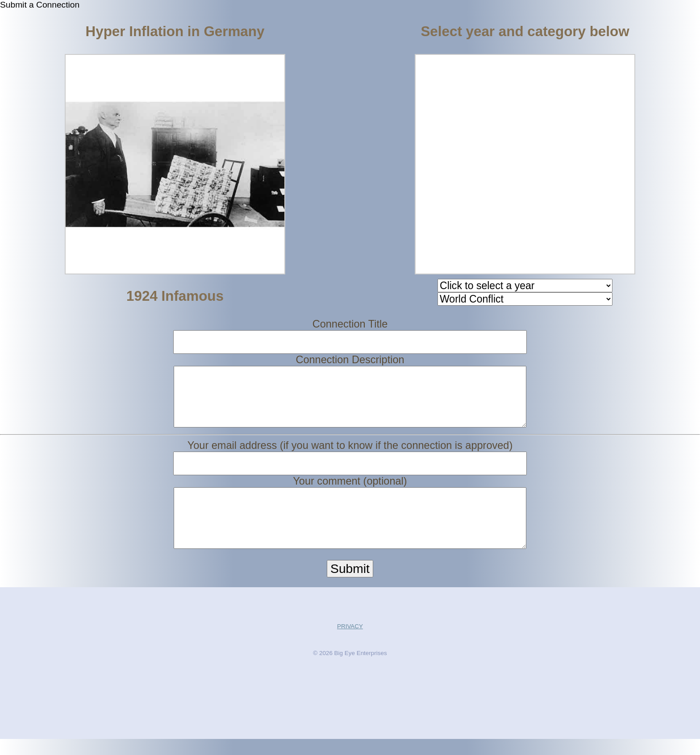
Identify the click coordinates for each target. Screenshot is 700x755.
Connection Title (350, 324)
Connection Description (350, 360)
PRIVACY (350, 642)
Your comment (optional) (350, 489)
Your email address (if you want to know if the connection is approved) (350, 453)
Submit (350, 585)
